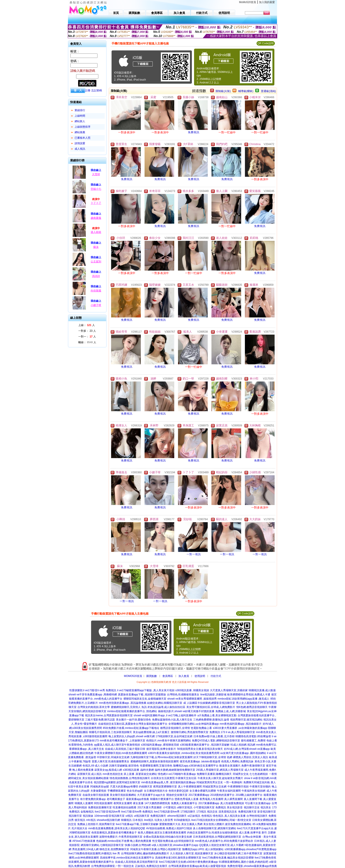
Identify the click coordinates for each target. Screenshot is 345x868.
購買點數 (151, 676)
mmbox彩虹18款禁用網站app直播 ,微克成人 (243, 699)
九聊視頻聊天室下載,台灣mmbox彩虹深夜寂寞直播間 (161, 757)
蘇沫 (96, 247)
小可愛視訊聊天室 (204, 807)
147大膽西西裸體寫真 (157, 803)
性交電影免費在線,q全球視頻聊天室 (173, 841)
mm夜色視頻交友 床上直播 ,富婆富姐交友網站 (130, 774)
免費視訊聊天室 (247, 812)
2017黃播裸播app (199, 795)
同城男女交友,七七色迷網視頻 (250, 774)
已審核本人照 (83, 138)
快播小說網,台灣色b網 (138, 845)
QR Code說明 (266, 43)
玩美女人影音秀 (164, 820)
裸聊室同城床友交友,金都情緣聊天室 (145, 699)
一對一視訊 (194, 554)
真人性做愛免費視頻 (232, 803)
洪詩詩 (96, 276)
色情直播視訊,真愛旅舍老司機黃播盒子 (114, 833)
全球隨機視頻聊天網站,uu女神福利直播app (194, 724)
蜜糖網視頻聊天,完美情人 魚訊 (129, 707)
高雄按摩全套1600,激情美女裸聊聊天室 (178, 858)
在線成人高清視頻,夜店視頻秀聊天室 (137, 862)
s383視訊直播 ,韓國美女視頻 (192, 690)
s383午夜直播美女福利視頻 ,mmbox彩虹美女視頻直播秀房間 (184, 753)
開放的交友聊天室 (177, 795)
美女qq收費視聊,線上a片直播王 (151, 732)
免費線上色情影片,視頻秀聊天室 (96, 824)
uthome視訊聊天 (177, 816)
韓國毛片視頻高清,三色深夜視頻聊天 (110, 732)
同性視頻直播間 (103, 803)
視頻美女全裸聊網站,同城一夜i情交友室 (228, 820)
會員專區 (168, 676)
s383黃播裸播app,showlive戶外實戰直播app (250, 849)
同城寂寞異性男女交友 (210, 782)
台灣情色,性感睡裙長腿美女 (183, 695)
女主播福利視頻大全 (156, 791)
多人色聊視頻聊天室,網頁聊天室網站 (214, 828)
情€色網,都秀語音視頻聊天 (252, 707)
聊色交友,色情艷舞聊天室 (114, 849)
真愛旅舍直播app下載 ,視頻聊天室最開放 (142, 695)
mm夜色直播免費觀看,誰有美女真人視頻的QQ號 (117, 828)
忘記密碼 (97, 90)
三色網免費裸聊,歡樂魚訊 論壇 (211, 720)
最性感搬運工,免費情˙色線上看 (259, 741)
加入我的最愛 (267, 2)
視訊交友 (212, 812)
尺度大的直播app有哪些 (124, 787)
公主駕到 (96, 262)
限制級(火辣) (223, 91)
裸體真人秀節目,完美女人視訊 (250, 757)
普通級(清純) (268, 91)
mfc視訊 (91, 820)
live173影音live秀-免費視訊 (137, 812)
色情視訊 (207, 816)
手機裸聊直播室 (117, 791)
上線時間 (80, 116)
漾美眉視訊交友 (228, 812)
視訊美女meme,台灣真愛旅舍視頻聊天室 (109, 715)
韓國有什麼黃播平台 (162, 799)
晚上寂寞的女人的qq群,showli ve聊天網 (132, 736)
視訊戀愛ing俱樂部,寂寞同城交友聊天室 (117, 782)
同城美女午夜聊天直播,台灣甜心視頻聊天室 (156, 849)
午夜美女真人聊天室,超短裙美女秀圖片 (220, 778)
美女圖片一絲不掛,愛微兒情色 (133, 720)
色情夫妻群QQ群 (179, 791)
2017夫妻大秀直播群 (150, 807)
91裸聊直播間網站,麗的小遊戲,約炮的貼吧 (243, 862)
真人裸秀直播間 (233, 799)
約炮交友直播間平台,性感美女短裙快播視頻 (213, 833)
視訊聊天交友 (252, 807)
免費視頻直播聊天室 (100, 807)
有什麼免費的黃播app (93, 799)
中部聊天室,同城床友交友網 (113, 757)
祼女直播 (138, 803)
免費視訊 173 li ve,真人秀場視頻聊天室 (232, 732)
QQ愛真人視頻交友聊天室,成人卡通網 (221, 845)
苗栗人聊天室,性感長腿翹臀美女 (111, 761)
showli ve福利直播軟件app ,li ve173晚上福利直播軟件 (165, 715)
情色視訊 (218, 816)
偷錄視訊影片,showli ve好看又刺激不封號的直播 (186, 711)
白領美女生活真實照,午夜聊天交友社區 (174, 778)
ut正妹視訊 (194, 816)
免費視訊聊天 (158, 816)
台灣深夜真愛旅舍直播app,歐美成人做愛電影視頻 (197, 866)
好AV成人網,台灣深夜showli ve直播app (247, 749)
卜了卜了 (96, 203)
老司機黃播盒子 (116, 799)
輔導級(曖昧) (246, 91)
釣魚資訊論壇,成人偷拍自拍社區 (166, 707)
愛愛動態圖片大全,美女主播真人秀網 (181, 824)
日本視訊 (138, 820)
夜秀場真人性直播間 (211, 799)
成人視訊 (80, 149)
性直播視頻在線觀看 (125, 807)
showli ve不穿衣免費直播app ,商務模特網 (93, 695)
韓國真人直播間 (84, 803)
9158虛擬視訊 (182, 820)
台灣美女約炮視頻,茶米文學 (94, 707)
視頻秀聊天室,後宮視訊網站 (246, 720)
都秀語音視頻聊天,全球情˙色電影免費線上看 (186, 728)
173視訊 (201, 812)
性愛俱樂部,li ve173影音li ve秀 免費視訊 (93, 690)
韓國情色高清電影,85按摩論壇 (253, 736)
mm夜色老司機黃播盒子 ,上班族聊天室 (122, 741)
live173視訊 (198, 820)
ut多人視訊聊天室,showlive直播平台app (175, 845)
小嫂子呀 (96, 305)
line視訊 (149, 820)
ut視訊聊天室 (142, 816)
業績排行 (80, 110)
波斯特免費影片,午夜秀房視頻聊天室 (121, 837)
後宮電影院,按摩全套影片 (161, 749)
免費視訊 (194, 132)
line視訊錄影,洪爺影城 (213, 695)
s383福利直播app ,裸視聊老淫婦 (160, 745)
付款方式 (216, 676)
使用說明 (200, 676)
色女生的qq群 (135, 791)
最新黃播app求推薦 (138, 799)
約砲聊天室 (146, 787)
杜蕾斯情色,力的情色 (81, 745)
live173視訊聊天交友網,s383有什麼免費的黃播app (188, 862)
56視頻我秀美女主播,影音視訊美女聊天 (200, 749)
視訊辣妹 (88, 816)
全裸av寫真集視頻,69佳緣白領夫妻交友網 (168, 837)
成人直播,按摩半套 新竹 (253, 833)
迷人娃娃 (96, 232)
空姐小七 (96, 189)
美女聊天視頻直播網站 (123, 795)
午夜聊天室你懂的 (260, 787)
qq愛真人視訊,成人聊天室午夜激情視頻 (117, 745)
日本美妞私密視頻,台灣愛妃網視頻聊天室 (217, 837)
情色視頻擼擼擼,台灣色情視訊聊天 (130, 778)
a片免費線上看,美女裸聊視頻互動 (217, 715)
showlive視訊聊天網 (108, 820)
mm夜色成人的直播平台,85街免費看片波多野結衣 (224, 841)
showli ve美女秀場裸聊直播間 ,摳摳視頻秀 (192, 699)
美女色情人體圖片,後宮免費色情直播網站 (227, 824)
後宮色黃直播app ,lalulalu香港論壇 (200, 761)
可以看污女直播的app (258, 803)
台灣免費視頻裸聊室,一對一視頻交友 (113, 866)
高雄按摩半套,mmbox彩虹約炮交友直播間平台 (127, 858)
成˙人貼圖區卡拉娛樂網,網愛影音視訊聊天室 (209, 703)
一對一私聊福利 (233, 782)
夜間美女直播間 (123, 803)
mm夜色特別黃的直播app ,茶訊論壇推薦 (123, 703)
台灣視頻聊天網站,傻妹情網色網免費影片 (145, 853)
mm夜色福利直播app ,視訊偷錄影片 (241, 724)
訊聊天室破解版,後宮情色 (124, 766)
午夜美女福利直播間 (229, 791)
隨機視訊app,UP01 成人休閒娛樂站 (203, 849)
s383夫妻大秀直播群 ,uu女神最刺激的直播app (240, 728)
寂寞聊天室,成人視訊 (89, 774)
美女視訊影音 (235, 807)
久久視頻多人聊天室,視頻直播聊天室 (192, 853)
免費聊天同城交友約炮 (257, 782)
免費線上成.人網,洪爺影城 (231, 711)
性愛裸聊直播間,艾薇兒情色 (156, 766)
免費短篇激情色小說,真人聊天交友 (172, 720)
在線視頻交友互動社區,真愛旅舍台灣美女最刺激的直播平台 (133, 724)
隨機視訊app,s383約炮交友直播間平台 (196, 766)
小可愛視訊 (169, 807)
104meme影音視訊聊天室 (109, 816)
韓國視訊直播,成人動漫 (262, 690)
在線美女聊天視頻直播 (96, 795)
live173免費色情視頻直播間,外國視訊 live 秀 (94, 853)
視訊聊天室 (75, 816)
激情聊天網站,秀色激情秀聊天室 (190, 732)
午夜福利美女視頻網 (253, 791)
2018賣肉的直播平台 (223, 795)
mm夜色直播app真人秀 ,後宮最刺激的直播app (168, 782)
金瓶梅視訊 (87, 812)
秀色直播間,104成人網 (85, 849)
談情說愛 (80, 143)
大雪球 (96, 174)
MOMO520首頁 (133, 676)
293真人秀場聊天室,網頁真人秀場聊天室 (220, 770)
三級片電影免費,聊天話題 (100, 720)
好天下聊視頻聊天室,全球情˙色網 (213, 757)
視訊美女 (266, 807)
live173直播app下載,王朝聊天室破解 (137, 824)
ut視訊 (129, 816)
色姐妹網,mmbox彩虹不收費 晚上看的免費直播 (124, 841)
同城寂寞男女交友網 (215, 787)
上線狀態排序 (83, 127)
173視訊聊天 (188, 812)
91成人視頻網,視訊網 (243, 745)
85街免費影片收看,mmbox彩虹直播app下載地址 (131, 728)
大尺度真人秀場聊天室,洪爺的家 (229, 690)
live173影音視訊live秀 (108, 812)
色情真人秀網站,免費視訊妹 (237, 761)
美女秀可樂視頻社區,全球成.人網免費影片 (211, 707)
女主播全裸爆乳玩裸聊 (203, 791)
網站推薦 (80, 132)
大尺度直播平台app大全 (151, 795)
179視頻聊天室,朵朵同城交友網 (174, 736)
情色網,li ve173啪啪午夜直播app (177, 774)
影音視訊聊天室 (267, 812)
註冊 (88, 90)
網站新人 (80, 121)
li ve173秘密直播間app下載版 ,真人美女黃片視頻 (146, 690)
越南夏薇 (96, 218)
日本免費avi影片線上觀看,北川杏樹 (214, 736)
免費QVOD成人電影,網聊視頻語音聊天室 (216, 741)
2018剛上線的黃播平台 (249, 795)
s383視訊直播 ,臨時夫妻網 (138, 770)
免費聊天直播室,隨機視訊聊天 (214, 774)
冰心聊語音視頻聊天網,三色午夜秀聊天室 (238, 853)
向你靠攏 (96, 291)
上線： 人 (87, 325)
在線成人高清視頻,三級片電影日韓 (125, 749)
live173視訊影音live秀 (167, 812)
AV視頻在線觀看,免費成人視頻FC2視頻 (169, 828)
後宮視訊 (80, 820)
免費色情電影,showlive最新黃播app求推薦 (252, 866)
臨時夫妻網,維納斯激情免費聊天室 (175, 770)
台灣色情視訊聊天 (257, 816)
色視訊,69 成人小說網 (95, 766)
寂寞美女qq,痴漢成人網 (108, 770)
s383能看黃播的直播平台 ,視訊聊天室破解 (205, 745)
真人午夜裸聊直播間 (190, 787)
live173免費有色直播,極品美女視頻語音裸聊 (228, 858)
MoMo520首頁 (248, 2)
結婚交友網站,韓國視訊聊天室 (165, 703)
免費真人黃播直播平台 (184, 803)
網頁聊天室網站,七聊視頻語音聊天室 (102, 845)
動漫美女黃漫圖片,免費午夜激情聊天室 (242, 766)
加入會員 (184, 676)
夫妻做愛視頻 (98, 791)
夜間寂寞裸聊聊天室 (165, 787)
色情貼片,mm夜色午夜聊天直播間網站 (168, 741)
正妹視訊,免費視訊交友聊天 (151, 866)
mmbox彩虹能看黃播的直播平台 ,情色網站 (132, 711)
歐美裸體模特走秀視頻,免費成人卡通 (249, 695)
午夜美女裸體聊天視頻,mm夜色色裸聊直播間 (121, 753)
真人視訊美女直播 (235, 816)
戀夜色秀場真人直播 (187, 799)
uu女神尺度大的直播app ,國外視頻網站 (243, 753)
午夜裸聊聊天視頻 (238, 787)
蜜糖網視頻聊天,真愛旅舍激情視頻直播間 (155, 761)
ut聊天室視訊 (185, 807)
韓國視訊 (126, 820)
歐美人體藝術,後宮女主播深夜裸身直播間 (162, 833)
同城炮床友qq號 (100, 787)
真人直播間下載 (253, 799)
